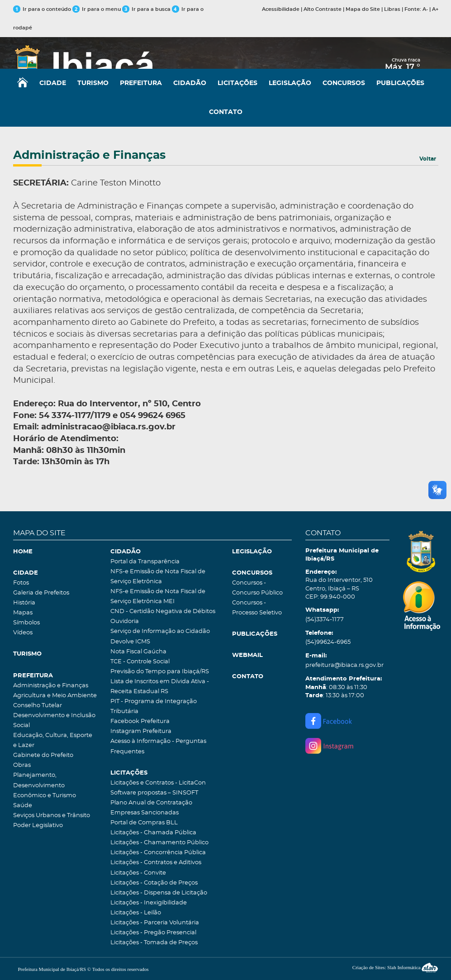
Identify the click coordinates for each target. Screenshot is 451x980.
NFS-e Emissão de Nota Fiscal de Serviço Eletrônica (158, 577)
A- (425, 9)
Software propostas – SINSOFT (154, 793)
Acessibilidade (281, 9)
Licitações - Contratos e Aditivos (156, 863)
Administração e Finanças (51, 686)
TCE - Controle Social (140, 662)
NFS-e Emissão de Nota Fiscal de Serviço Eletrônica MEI (158, 597)
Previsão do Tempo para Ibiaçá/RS (160, 672)
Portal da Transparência (145, 562)
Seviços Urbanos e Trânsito (52, 816)
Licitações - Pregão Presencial (153, 933)
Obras (22, 765)
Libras (392, 9)
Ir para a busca (146, 9)
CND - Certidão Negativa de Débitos (163, 611)
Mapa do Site (363, 9)
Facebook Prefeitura (140, 721)
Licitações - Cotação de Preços (154, 883)
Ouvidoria (125, 621)
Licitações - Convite (138, 873)
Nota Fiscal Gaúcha (138, 652)
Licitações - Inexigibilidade (149, 903)
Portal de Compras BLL (144, 823)
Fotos (21, 583)
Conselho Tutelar (38, 706)
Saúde (23, 806)
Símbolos (26, 623)
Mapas (23, 613)
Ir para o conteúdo (42, 9)
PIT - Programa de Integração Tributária (154, 706)
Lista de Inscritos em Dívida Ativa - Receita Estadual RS (160, 687)
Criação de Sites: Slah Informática (395, 967)
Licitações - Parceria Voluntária (155, 923)
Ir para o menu (97, 9)
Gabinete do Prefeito (43, 755)
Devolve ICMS (130, 642)
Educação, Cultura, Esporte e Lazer (53, 740)
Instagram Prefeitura (141, 731)
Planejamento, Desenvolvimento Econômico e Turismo (45, 785)
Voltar (428, 159)
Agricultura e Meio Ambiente (55, 696)
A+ (435, 9)
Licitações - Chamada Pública (153, 833)
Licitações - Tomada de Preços (154, 943)
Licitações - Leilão (136, 913)
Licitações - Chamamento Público (159, 843)
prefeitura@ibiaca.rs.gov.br (344, 665)
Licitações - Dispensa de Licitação (159, 893)
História (24, 603)
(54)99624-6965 (328, 642)
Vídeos (23, 633)
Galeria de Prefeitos (41, 593)
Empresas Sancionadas (145, 813)
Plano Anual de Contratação (151, 803)
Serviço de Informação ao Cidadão (160, 631)
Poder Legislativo (38, 825)
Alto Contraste (323, 9)
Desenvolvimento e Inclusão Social (54, 721)
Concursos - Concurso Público (257, 588)
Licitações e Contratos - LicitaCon (158, 783)
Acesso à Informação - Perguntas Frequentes (158, 746)
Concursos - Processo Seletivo (257, 608)
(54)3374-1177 (325, 620)
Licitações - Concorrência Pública (158, 853)
